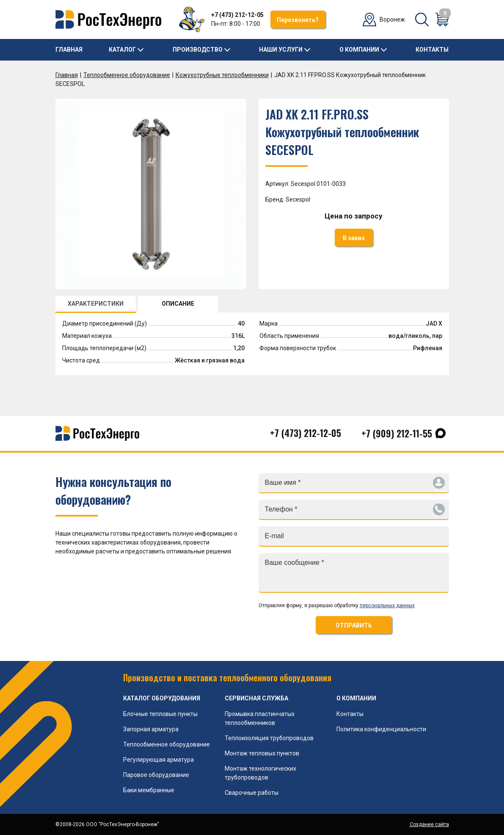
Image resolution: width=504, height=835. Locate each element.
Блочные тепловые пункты (160, 714)
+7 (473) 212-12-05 (237, 15)
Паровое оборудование (156, 775)
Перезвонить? (298, 20)
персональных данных (387, 606)
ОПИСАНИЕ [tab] (178, 304)
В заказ (354, 238)
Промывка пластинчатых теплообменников (260, 718)
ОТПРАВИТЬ (354, 625)
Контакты (432, 50)
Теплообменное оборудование (127, 75)
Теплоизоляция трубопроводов (269, 738)
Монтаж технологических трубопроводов (260, 773)
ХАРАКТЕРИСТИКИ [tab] (96, 304)
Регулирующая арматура (158, 760)
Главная (69, 50)
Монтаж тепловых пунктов (262, 753)
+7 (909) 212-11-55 (397, 433)
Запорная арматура (151, 729)
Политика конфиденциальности (381, 729)
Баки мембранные (149, 790)
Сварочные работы (252, 793)
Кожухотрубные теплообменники (222, 75)
